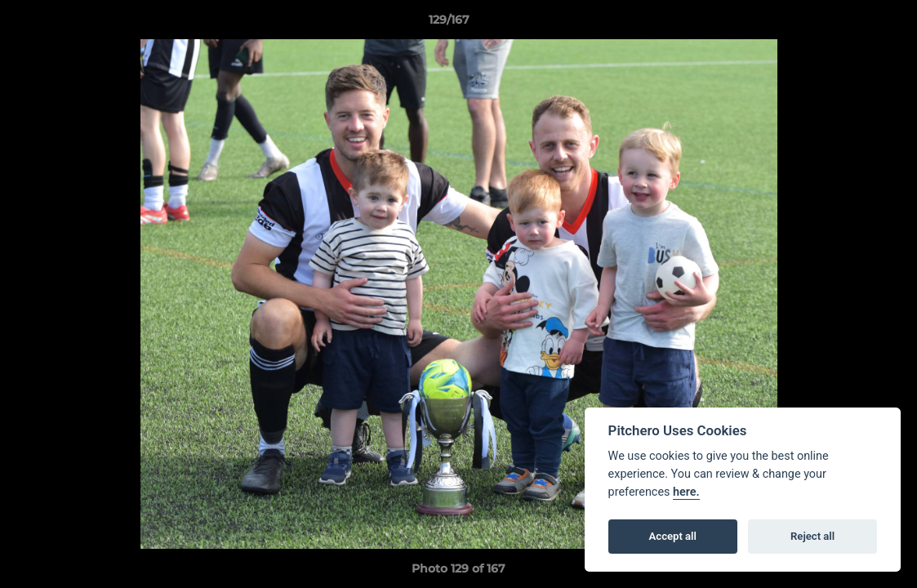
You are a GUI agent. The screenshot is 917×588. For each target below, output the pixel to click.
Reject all (812, 536)
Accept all (673, 536)
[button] (848, 24)
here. (686, 492)
